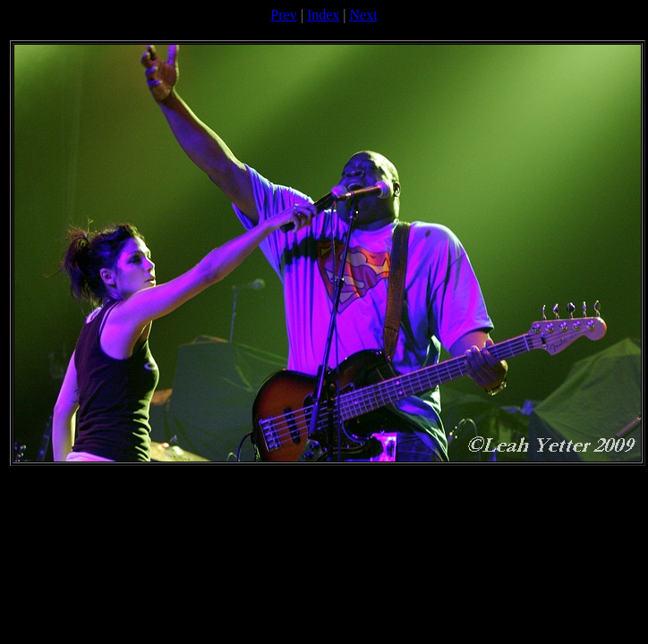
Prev (283, 15)
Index (323, 15)
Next (364, 15)
